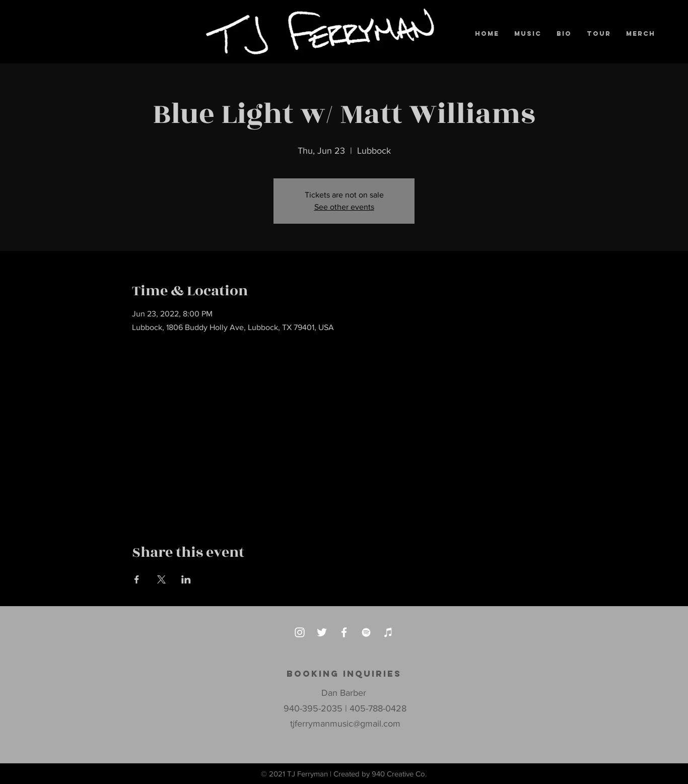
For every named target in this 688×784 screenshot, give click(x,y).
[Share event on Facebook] (137, 579)
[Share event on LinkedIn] (186, 579)
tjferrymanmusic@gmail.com (345, 724)
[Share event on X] (161, 579)
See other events (344, 207)
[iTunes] (388, 632)
